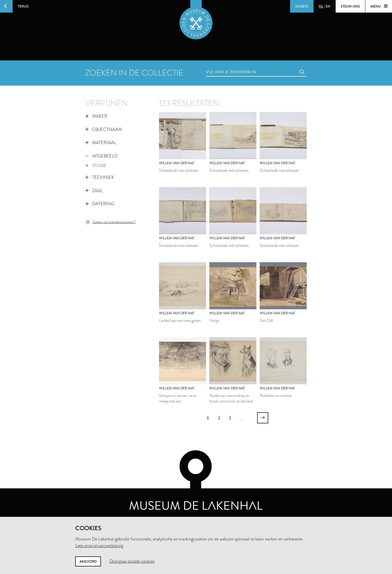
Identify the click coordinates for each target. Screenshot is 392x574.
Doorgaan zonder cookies (132, 561)
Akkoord (88, 561)
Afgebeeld (101, 156)
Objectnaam (104, 129)
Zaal (94, 191)
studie (96, 166)
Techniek (100, 177)
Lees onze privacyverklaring (99, 546)
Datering (100, 204)
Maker (96, 116)
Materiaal (101, 143)
